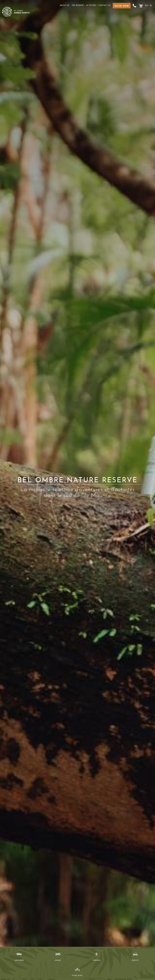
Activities (91, 5)
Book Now (122, 6)
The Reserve (78, 5)
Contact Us (104, 5)
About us (65, 5)
